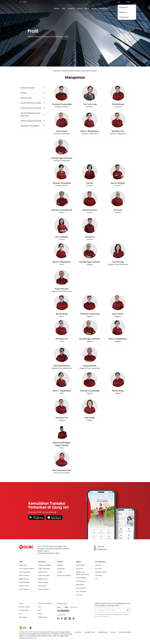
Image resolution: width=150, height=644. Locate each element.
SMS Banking (80, 585)
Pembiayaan (61, 569)
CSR (96, 579)
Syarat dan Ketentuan (45, 603)
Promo (21, 603)
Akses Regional (24, 589)
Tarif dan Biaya (24, 610)
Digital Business (24, 579)
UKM (64, 8)
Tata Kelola (98, 575)
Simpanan (60, 565)
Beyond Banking (24, 582)
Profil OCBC (99, 569)
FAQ (39, 607)
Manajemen (70, 71)
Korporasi (71, 8)
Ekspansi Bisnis (43, 572)
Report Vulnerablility (125, 632)
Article (40, 614)
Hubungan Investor (101, 572)
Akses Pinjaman (24, 575)
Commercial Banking (44, 565)
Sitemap (113, 632)
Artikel (94, 8)
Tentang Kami (104, 8)
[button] (33, 88)
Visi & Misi (62, 71)
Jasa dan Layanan (25, 607)
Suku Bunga (23, 617)
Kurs (21, 614)
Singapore (124, 7)
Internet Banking (81, 578)
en (25, 2)
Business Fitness (24, 586)
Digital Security (43, 617)
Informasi (98, 565)
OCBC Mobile (80, 565)
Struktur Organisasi (81, 71)
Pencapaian (93, 71)
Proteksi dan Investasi (64, 575)
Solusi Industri (42, 586)
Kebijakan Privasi (90, 632)
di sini (34, 638)
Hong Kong (124, 17)
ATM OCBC (79, 569)
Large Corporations (44, 569)
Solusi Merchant (81, 588)
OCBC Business (81, 581)
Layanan (60, 572)
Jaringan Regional (43, 589)
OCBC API (79, 595)
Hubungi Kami (61, 615)
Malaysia (123, 12)
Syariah (79, 8)
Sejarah (56, 71)
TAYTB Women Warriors (27, 569)
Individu (57, 8)
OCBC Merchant (81, 591)
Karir (40, 610)
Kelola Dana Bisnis (25, 572)
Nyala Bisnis (23, 565)
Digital (87, 8)
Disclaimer (78, 632)
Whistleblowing (103, 632)
